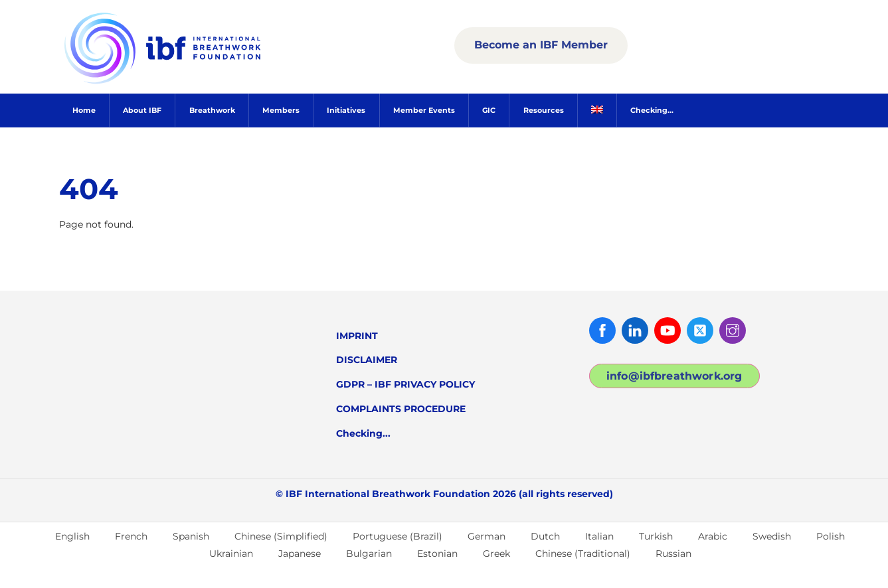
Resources (544, 110)
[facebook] (602, 330)
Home (84, 110)
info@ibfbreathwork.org (674, 376)
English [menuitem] (72, 536)
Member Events (424, 110)
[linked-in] (635, 330)
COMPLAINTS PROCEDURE (401, 409)
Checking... (652, 110)
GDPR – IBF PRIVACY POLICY (405, 384)
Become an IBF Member (541, 45)
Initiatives (346, 110)
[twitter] (700, 330)
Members (281, 110)
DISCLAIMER (367, 360)
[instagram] (733, 330)
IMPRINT (357, 336)
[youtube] (667, 330)
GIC (489, 110)
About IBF (142, 110)
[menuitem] (597, 110)
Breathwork (212, 110)
